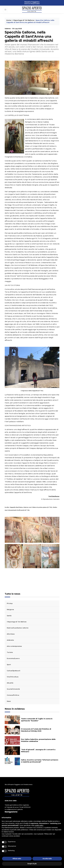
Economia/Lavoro (13, 658)
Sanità (9, 616)
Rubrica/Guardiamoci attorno (18, 628)
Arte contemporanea (14, 646)
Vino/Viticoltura (13, 677)
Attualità (10, 683)
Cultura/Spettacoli (14, 671)
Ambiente (10, 640)
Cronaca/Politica (13, 695)
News (9, 701)
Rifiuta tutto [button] (17, 859)
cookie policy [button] (39, 825)
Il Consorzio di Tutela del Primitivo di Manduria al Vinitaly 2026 (36, 730)
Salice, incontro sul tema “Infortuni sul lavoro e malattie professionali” (40, 761)
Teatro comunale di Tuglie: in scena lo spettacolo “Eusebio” (37, 720)
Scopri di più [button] (32, 864)
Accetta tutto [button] (47, 859)
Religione (10, 610)
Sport (9, 665)
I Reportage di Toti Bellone (23, 20)
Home (9, 20)
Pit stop (10, 603)
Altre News (11, 634)
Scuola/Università (13, 689)
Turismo (10, 652)
